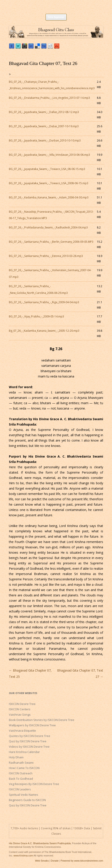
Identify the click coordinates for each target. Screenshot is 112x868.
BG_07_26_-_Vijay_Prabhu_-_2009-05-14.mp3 (36, 316)
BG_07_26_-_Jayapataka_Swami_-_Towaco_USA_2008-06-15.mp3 (49, 183)
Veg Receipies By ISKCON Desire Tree (34, 784)
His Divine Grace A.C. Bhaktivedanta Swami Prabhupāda (40, 843)
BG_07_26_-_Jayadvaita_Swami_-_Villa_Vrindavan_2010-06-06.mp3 (49, 155)
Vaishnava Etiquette (22, 731)
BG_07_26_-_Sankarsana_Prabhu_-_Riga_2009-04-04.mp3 (44, 302)
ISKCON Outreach (21, 773)
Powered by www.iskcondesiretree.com (82, 861)
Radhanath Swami (21, 763)
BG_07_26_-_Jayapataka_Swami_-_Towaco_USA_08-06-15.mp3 (47, 169)
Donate (55, 861)
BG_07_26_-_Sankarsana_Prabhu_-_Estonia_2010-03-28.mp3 (46, 256)
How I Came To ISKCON (24, 768)
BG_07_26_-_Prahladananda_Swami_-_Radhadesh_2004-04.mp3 (48, 227)
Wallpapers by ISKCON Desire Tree (32, 725)
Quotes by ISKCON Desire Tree (30, 736)
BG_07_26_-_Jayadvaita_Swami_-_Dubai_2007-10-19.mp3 (44, 126)
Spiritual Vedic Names (24, 795)
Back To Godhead (21, 779)
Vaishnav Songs (20, 715)
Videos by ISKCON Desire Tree (29, 747)
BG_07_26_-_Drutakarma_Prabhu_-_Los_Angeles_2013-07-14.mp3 (49, 98)
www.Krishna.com (23, 856)
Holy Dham (16, 757)
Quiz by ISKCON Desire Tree (28, 741)
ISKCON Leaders (20, 789)
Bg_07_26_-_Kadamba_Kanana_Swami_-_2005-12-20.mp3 (44, 331)
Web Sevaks (42, 861)
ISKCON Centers (20, 709)
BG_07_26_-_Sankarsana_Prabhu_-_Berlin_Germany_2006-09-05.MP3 (51, 242)
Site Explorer (56, 17)
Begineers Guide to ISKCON (27, 800)
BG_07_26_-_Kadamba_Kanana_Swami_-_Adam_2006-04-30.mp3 (49, 197)
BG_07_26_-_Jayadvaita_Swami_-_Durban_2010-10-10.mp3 (45, 140)
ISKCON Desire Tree (22, 704)
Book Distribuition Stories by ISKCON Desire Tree (42, 720)
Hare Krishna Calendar (24, 752)
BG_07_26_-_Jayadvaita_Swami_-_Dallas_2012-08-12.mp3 (44, 112)
